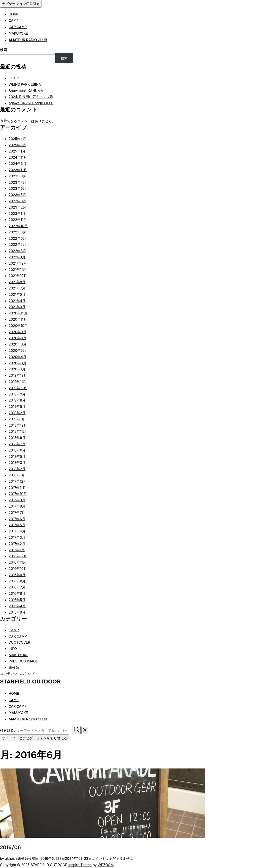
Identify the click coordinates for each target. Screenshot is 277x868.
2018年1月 (17, 475)
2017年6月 (17, 519)
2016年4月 (17, 606)
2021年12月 (18, 263)
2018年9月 (17, 438)
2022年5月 (17, 244)
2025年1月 (17, 151)
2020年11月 (18, 319)
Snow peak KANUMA (26, 91)
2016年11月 (17, 562)
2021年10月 (18, 276)
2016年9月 (17, 575)
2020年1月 (17, 369)
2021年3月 (17, 307)
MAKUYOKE (18, 33)
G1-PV (14, 78)
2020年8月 (18, 338)
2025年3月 (17, 145)
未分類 (14, 667)
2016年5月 (17, 600)
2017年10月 (18, 494)
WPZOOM (106, 865)
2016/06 (10, 847)
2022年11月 (18, 220)
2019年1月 (17, 419)
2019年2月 (17, 413)
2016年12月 (18, 556)
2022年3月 (17, 251)
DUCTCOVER (19, 642)
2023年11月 (18, 170)
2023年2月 (17, 207)
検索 (3, 50)
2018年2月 (17, 469)
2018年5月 (17, 457)
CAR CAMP (18, 27)
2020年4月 (18, 357)
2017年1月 (17, 550)
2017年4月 (17, 531)
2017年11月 (17, 488)
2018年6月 (17, 450)
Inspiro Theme (80, 865)
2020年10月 (18, 326)
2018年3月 (17, 463)
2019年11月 (17, 382)
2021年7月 (17, 288)
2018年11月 (17, 431)
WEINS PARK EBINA (25, 84)
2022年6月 (17, 238)
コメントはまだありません (112, 858)
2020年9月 (18, 332)
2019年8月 (17, 400)
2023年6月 (17, 188)
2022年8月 (17, 232)
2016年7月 (17, 587)
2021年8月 (17, 282)
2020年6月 (18, 344)
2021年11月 (17, 270)
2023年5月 (17, 195)
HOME (14, 14)
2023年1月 (17, 214)
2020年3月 (18, 363)
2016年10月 (18, 569)
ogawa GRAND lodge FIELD (31, 103)
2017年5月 (17, 525)
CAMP (14, 21)
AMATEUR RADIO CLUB (28, 40)
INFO (13, 649)
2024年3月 (18, 164)
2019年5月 (17, 407)
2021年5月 (17, 294)
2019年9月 (17, 394)
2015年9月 (17, 612)
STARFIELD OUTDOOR (30, 682)
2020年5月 (17, 350)
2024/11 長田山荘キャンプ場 (31, 97)
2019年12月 (18, 375)
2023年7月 (17, 182)
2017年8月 (17, 506)
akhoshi (11, 858)
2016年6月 (17, 593)
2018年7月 (17, 444)
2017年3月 (17, 537)
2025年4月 (17, 139)
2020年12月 (18, 313)
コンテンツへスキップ (17, 674)
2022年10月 (18, 226)
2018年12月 (18, 425)
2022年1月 (17, 257)
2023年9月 (17, 176)
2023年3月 (17, 201)
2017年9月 (17, 500)
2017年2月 (17, 544)
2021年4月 (17, 301)
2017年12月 (18, 481)
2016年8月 (17, 581)
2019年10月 (18, 388)
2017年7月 (17, 513)
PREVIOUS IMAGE (23, 661)
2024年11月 (18, 157)
